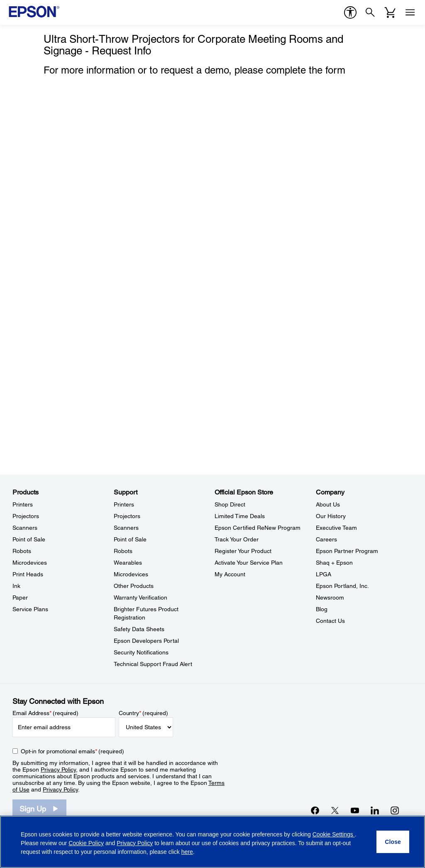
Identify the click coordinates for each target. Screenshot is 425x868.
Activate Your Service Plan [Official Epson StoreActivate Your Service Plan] (249, 563)
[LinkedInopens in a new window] (375, 810)
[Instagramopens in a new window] (395, 810)
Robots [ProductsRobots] (22, 551)
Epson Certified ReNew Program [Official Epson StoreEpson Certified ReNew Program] (258, 528)
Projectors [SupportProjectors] (127, 516)
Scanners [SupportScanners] (126, 528)
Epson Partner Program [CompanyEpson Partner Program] (347, 551)
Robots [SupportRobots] (123, 551)
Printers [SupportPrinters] (124, 504)
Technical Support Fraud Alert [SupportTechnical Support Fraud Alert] (153, 664)
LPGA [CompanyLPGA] (324, 574)
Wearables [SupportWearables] (128, 563)
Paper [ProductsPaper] (20, 598)
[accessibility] (350, 12)
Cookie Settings (334, 834)
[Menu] (410, 12)
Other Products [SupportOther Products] (134, 586)
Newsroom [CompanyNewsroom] (330, 598)
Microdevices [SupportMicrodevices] (131, 574)
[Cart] (390, 12)
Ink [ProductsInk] (16, 586)
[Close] (393, 842)
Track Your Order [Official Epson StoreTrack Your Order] (237, 539)
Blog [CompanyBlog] (322, 609)
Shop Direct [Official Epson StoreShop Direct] (230, 504)
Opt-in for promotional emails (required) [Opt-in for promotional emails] (72, 751)
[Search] (370, 12)
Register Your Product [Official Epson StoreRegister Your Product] (243, 551)
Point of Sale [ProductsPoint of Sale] (29, 539)
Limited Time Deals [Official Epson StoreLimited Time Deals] (240, 516)
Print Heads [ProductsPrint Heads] (28, 574)
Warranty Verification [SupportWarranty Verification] (140, 598)
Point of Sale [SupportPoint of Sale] (130, 539)
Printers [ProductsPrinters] (23, 504)
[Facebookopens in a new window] (315, 810)
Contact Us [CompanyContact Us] (330, 621)
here (187, 852)
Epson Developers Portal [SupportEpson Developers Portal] (146, 641)
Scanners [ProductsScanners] (25, 528)
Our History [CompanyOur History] (331, 516)
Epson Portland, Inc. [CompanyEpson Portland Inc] (342, 586)
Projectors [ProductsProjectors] (26, 516)
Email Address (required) (45, 713)
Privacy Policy (58, 770)
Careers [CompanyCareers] (326, 539)
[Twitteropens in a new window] (335, 810)
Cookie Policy (86, 843)
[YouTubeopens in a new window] (355, 810)
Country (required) (143, 713)
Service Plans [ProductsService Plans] (30, 609)
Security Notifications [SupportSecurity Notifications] (141, 652)
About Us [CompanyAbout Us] (328, 504)
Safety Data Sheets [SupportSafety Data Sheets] (139, 629)
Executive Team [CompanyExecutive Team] (336, 528)
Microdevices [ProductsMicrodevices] (30, 563)
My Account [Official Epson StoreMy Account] (230, 574)
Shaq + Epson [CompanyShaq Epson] (334, 563)
